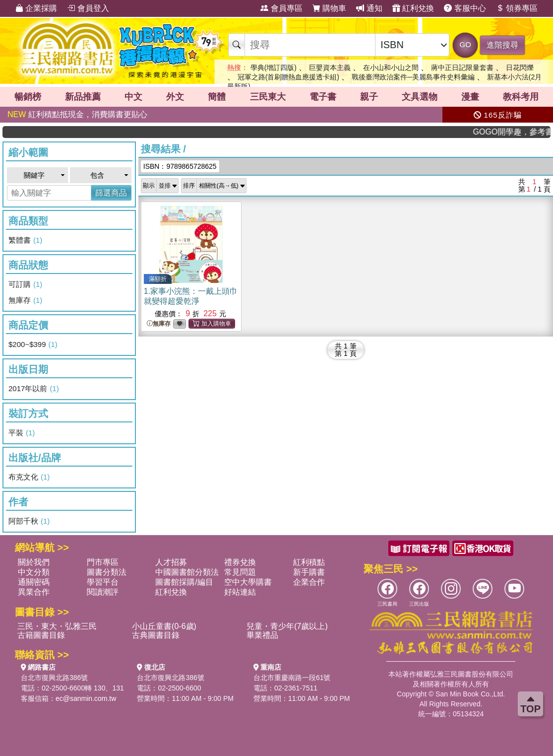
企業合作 (309, 582)
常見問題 (240, 572)
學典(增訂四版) (274, 68)
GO (465, 44)
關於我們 (34, 562)
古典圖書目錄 (156, 635)
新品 (83, 97)
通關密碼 (34, 582)
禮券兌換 (240, 562)
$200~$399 (33, 344)
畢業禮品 (262, 635)
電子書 (323, 97)
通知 (369, 8)
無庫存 (25, 300)
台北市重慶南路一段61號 (292, 678)
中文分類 (34, 572)
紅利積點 (309, 562)
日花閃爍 (520, 68)
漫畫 (470, 97)
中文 (133, 97)
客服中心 (465, 8)
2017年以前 (34, 389)
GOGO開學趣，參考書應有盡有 (520, 132)
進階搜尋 (502, 45)
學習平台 (103, 582)
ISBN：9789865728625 (180, 166)
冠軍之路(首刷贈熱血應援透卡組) (288, 77)
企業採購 (36, 8)
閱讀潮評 (103, 592)
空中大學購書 (248, 582)
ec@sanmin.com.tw (86, 698)
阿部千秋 (29, 521)
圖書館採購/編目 (184, 582)
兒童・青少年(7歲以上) (287, 626)
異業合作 (34, 592)
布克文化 (29, 477)
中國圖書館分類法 (187, 572)
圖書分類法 (107, 572)
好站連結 (240, 592)
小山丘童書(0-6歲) (164, 626)
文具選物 (420, 97)
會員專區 (281, 8)
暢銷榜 (28, 97)
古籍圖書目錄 (41, 635)
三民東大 (268, 97)
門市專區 (103, 562)
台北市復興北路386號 (54, 678)
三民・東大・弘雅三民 (57, 626)
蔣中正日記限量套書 (462, 68)
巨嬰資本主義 (330, 68)
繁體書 (25, 240)
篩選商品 (111, 193)
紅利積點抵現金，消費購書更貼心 (77, 114)
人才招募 (171, 562)
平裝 (22, 433)
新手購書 (309, 572)
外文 (175, 97)
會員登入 (88, 8)
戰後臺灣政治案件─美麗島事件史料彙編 (413, 77)
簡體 (217, 97)
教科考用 (521, 97)
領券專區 (517, 8)
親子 (369, 97)
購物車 (329, 8)
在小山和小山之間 (391, 68)
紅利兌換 (413, 8)
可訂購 (25, 284)
